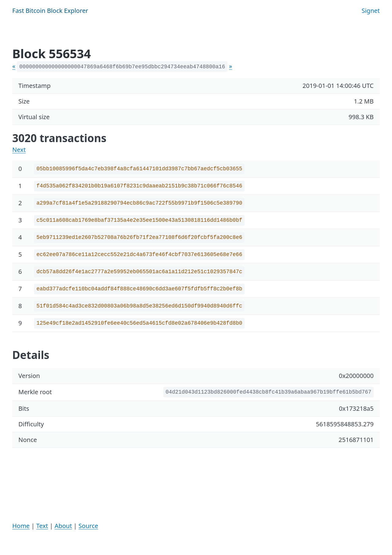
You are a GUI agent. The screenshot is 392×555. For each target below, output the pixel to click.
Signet (371, 11)
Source (88, 526)
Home (21, 526)
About (63, 526)
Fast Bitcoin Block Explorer (50, 11)
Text (42, 526)
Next (19, 150)
